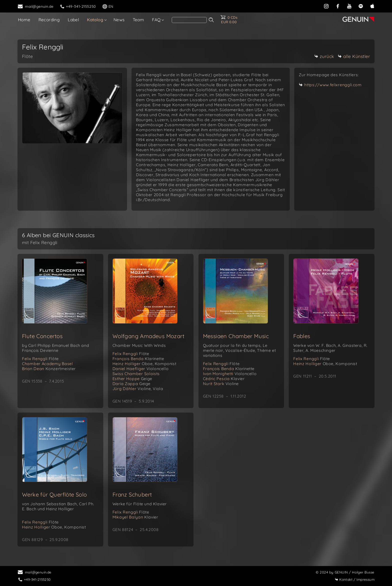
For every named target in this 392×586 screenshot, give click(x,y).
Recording (49, 20)
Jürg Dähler (138, 389)
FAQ (156, 20)
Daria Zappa (131, 384)
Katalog (95, 20)
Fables (302, 336)
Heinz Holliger (144, 364)
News (119, 20)
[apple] (372, 6)
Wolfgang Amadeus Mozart (148, 336)
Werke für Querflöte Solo (54, 495)
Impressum (355, 579)
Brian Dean (49, 369)
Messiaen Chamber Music (236, 336)
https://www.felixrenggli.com (333, 85)
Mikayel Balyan (135, 517)
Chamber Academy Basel (47, 364)
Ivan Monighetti (230, 374)
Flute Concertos (42, 336)
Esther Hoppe (132, 379)
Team (138, 20)
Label (73, 20)
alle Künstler (354, 56)
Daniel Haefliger (140, 369)
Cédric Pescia (224, 379)
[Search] (189, 20)
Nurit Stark (221, 384)
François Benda (138, 359)
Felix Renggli (40, 359)
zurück (324, 56)
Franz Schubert (132, 495)
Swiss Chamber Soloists (136, 374)
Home (24, 20)
